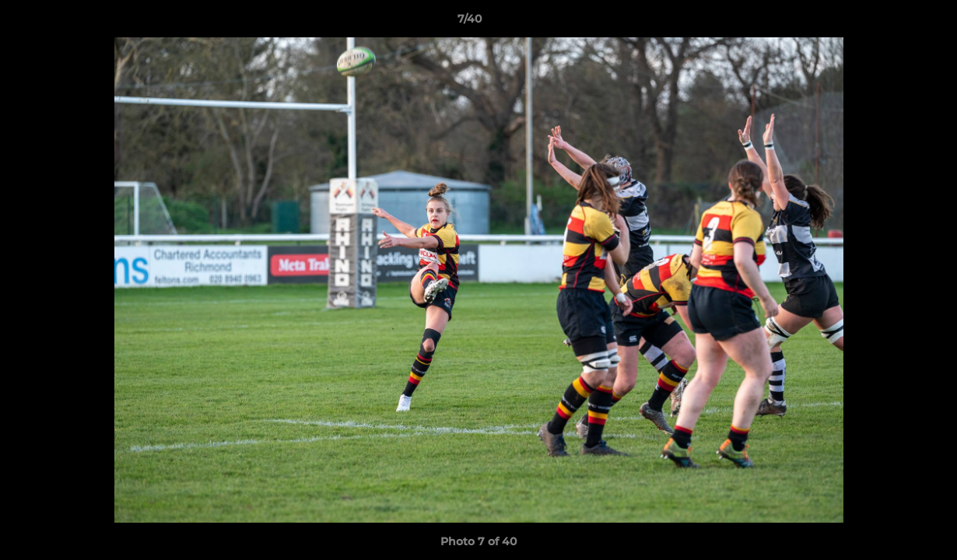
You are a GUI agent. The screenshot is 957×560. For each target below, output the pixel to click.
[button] (892, 23)
